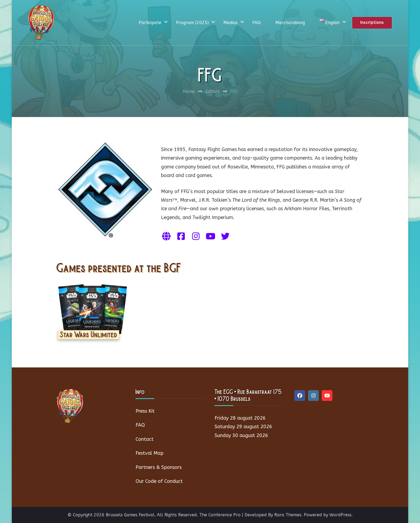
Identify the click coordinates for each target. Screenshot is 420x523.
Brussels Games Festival (130, 515)
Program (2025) (192, 23)
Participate (150, 23)
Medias (230, 23)
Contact (145, 439)
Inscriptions (372, 23)
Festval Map (149, 453)
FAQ (256, 23)
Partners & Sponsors (159, 467)
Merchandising (290, 23)
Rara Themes (288, 515)
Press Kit (145, 411)
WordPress (340, 515)
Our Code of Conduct (159, 481)
